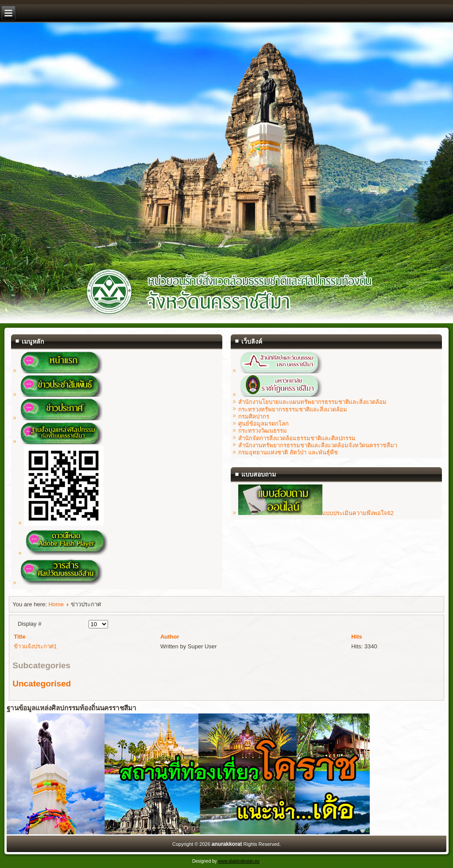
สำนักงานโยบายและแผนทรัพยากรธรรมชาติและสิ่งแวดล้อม (312, 402)
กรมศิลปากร (254, 417)
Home (56, 604)
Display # (29, 624)
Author (170, 637)
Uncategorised (42, 684)
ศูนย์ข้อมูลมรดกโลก (263, 424)
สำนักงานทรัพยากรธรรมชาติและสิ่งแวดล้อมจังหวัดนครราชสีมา (318, 445)
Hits (357, 637)
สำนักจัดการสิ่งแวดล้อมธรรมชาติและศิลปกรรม (297, 438)
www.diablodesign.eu (239, 861)
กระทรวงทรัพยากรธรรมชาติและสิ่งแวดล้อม (293, 409)
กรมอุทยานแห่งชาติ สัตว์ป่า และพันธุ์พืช (288, 452)
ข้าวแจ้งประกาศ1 (35, 646)
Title (20, 637)
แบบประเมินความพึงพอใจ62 (316, 513)
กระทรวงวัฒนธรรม (263, 431)
